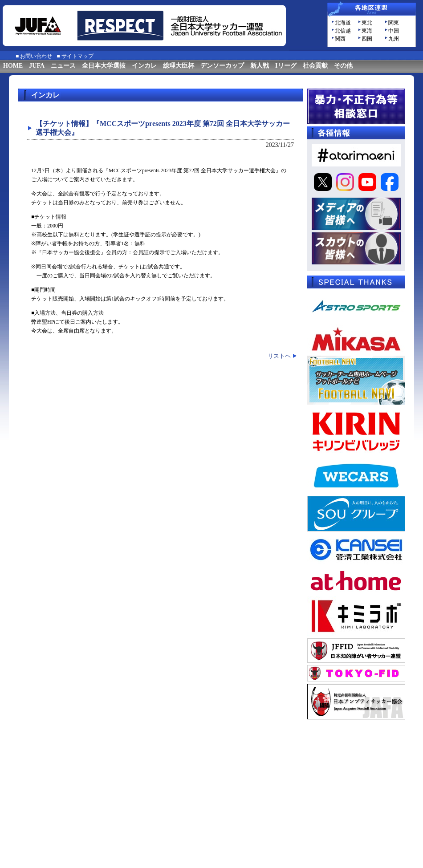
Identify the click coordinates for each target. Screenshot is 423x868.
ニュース (63, 66)
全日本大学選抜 (104, 66)
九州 (394, 39)
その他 (343, 66)
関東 (394, 23)
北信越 (343, 31)
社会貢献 (315, 66)
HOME (13, 66)
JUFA (37, 66)
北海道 (343, 23)
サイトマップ (77, 56)
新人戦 (260, 66)
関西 (340, 39)
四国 (367, 39)
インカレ (144, 66)
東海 (367, 31)
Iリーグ (286, 66)
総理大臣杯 (179, 66)
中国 (394, 31)
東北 (367, 23)
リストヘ (279, 356)
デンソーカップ (222, 66)
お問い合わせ (36, 56)
